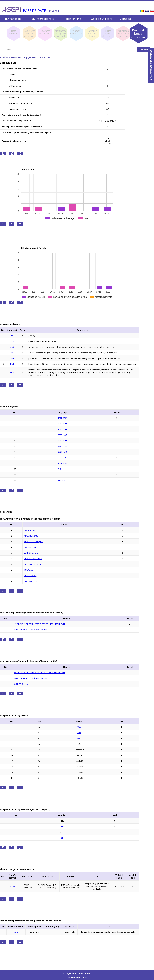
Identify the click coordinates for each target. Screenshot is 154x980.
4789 (13, 886)
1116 (62, 826)
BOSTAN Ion (29, 530)
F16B (12, 353)
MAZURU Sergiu (31, 536)
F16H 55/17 (63, 475)
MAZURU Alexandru (33, 558)
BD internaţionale (44, 19)
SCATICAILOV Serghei (34, 541)
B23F (12, 341)
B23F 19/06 (63, 441)
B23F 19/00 (63, 424)
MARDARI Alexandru (33, 564)
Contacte (126, 19)
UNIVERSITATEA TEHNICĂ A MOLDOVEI (30, 630)
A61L (12, 372)
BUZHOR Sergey (31, 581)
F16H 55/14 (63, 469)
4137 (79, 727)
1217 (62, 838)
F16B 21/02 (63, 458)
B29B (12, 358)
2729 (79, 738)
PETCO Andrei (30, 576)
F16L (12, 364)
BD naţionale (14, 19)
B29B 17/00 (63, 446)
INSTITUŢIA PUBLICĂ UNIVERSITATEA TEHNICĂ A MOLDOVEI (39, 624)
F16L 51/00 (63, 480)
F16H (12, 336)
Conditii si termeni (77, 977)
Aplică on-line (73, 19)
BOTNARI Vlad (30, 547)
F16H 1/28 (63, 463)
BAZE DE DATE (34, 11)
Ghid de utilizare (102, 19)
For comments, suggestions (151, 66)
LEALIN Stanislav (31, 553)
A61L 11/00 (63, 429)
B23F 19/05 (63, 435)
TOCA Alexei (30, 570)
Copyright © (71, 974)
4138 (79, 732)
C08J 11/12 (63, 452)
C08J (12, 347)
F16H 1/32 (63, 418)
